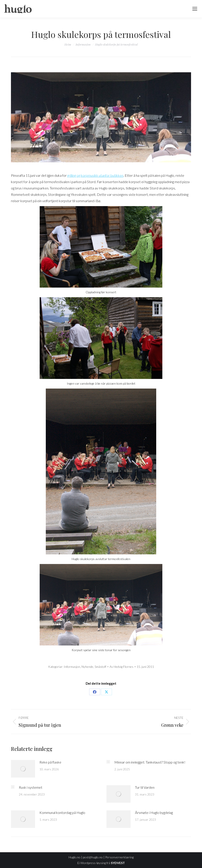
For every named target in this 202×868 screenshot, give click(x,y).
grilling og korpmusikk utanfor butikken (95, 175)
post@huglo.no (93, 857)
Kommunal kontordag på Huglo (62, 812)
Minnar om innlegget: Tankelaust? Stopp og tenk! (150, 762)
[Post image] (23, 769)
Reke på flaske (50, 762)
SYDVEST (118, 863)
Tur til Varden (145, 787)
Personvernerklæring (119, 857)
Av (121, 667)
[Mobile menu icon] (195, 9)
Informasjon (72, 667)
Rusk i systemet (31, 787)
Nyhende (87, 667)
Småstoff (100, 667)
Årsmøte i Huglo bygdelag (154, 812)
